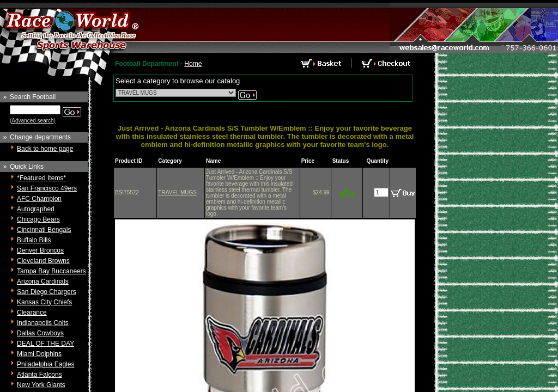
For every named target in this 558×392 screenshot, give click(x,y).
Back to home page (45, 149)
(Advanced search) (33, 121)
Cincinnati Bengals (44, 230)
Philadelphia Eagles (46, 364)
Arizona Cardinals (43, 281)
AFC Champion (39, 199)
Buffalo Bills (34, 240)
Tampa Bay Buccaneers (51, 271)
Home (193, 64)
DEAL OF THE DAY (46, 344)
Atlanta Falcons (40, 375)
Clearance (32, 313)
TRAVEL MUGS (177, 192)
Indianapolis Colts (43, 323)
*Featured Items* (41, 178)
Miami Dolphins (39, 354)
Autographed (36, 209)
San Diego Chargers (47, 292)
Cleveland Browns (43, 261)
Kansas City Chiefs (44, 302)
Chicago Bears (38, 219)
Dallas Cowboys (40, 333)
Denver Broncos (40, 250)
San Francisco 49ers (47, 188)
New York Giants (41, 385)
